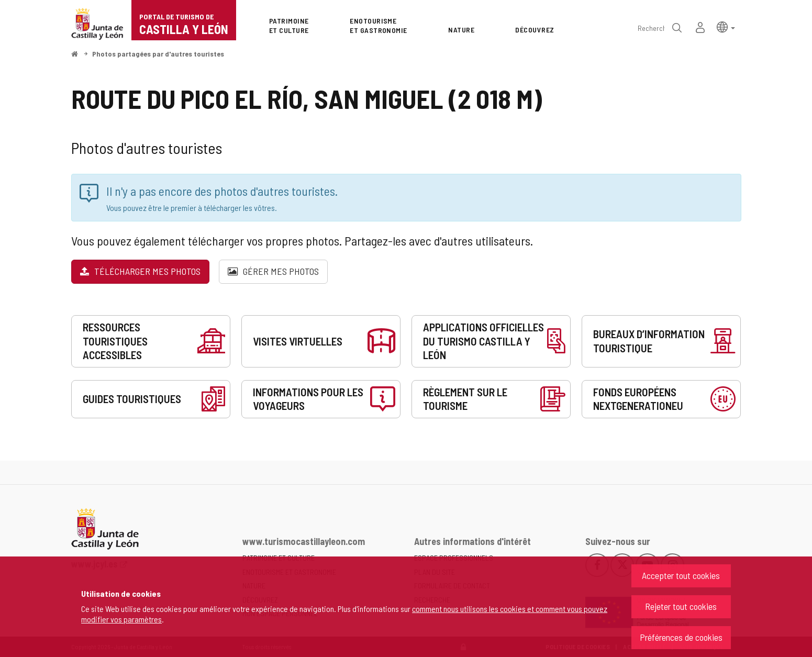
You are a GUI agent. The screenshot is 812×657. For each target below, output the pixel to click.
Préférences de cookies (681, 637)
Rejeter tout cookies (681, 606)
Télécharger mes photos (140, 271)
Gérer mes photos (273, 271)
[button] (726, 26)
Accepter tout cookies (681, 575)
